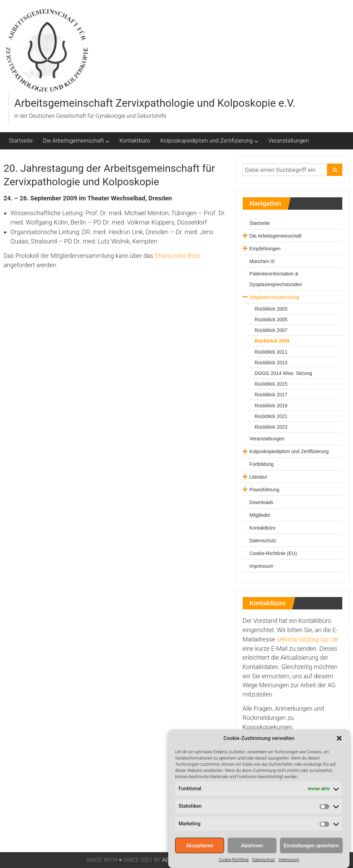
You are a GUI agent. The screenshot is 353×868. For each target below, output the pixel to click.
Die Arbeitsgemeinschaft (74, 141)
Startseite (21, 141)
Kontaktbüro (135, 141)
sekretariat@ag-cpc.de (307, 639)
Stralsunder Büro (178, 256)
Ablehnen (252, 856)
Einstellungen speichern (311, 856)
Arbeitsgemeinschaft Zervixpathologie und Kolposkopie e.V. (155, 103)
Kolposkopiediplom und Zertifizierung (206, 141)
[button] (339, 749)
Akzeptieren (200, 856)
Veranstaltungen (289, 141)
